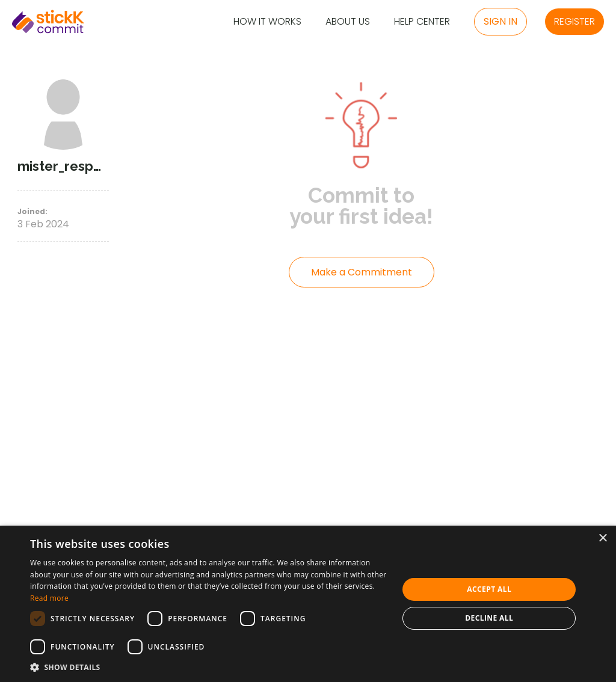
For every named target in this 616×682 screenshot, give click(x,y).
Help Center (422, 22)
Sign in (500, 21)
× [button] (602, 539)
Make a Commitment (362, 272)
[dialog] (308, 604)
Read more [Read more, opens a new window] (49, 598)
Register (574, 21)
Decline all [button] (489, 618)
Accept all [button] (489, 589)
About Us (348, 22)
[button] (209, 667)
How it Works (267, 22)
